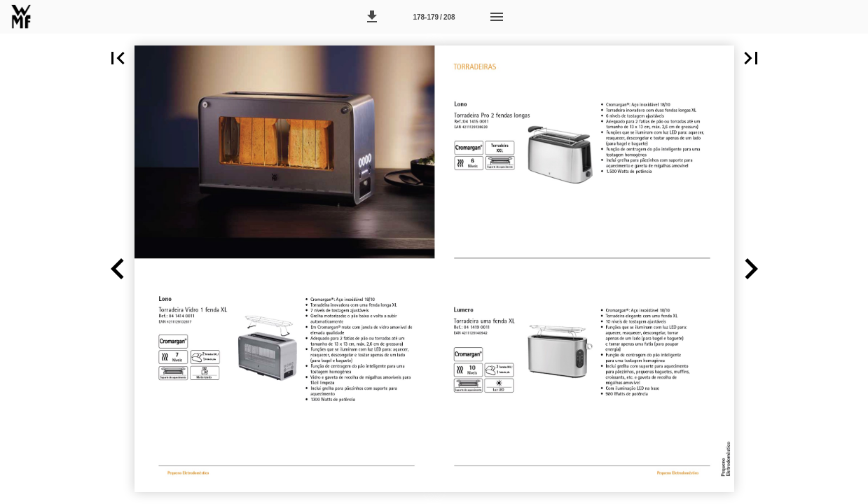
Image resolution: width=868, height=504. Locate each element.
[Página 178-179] (434, 17)
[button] (372, 17)
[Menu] (497, 17)
